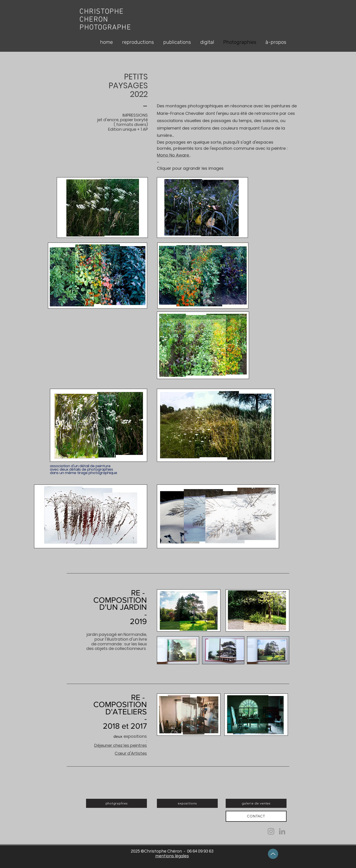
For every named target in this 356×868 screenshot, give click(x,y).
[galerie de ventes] (256, 803)
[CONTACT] (256, 816)
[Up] (273, 854)
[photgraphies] (116, 803)
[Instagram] (271, 831)
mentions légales (172, 856)
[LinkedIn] (282, 831)
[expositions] (187, 803)
